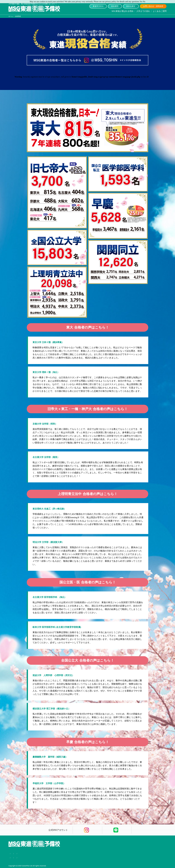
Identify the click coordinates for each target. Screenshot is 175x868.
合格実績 (12, 857)
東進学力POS (98, 6)
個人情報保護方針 (34, 857)
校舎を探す (131, 6)
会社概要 (21, 857)
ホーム (11, 16)
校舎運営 (115, 6)
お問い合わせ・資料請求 (153, 6)
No (144, 2)
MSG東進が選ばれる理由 (122, 11)
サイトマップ (49, 857)
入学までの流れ (143, 11)
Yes (141, 2)
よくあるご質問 (160, 11)
